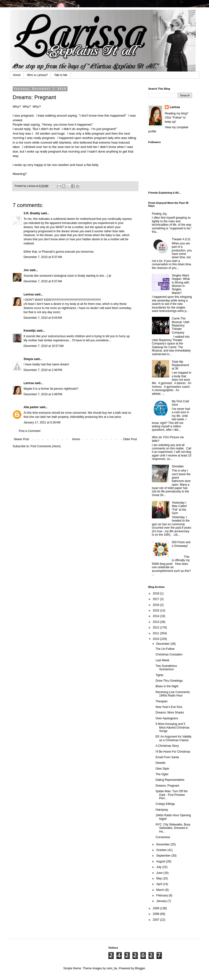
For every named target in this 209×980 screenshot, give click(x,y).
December (163, 644)
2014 (157, 616)
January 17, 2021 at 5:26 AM (42, 422)
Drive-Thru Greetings (169, 681)
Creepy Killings (165, 804)
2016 (157, 605)
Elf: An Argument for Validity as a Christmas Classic (174, 738)
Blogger (140, 968)
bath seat (121, 413)
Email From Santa (167, 757)
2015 (157, 610)
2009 (157, 908)
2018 (157, 593)
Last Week (162, 660)
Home (17, 75)
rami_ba (112, 968)
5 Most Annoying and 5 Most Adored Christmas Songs (173, 727)
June (160, 873)
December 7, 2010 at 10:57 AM (44, 346)
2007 (157, 920)
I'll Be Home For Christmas (173, 752)
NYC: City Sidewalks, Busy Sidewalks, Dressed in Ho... (173, 828)
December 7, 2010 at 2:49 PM (43, 394)
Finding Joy (159, 214)
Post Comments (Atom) (46, 446)
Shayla (28, 359)
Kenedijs (30, 331)
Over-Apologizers (167, 718)
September (164, 856)
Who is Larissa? (37, 75)
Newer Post (21, 439)
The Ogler (162, 774)
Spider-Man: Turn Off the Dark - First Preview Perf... (172, 795)
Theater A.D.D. (181, 239)
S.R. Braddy (32, 213)
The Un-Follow (165, 649)
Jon (26, 270)
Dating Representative (170, 780)
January (162, 901)
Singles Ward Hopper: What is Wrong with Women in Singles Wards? (181, 284)
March (161, 890)
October (162, 850)
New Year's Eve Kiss (169, 707)
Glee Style (162, 769)
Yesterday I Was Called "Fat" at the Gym (179, 508)
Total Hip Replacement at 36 (180, 365)
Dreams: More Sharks (170, 713)
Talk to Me (61, 75)
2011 (157, 633)
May (159, 878)
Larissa (29, 294)
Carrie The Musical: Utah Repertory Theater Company (181, 326)
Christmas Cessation (169, 654)
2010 (157, 639)
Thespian (161, 701)
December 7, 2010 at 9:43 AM (43, 318)
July (159, 867)
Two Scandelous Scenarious (166, 668)
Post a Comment (30, 431)
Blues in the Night (167, 686)
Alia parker (31, 407)
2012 (157, 628)
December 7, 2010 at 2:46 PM (43, 370)
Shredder (178, 466)
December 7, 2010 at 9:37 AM (43, 257)
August (161, 861)
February (162, 895)
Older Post (130, 439)
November (163, 844)
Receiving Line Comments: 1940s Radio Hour (173, 694)
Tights (159, 675)
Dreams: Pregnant (167, 786)
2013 (157, 622)
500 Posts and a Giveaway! (181, 544)
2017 (157, 599)
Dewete (161, 763)
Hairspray (162, 810)
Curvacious (163, 837)
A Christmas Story (167, 746)
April (160, 884)
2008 (157, 914)
